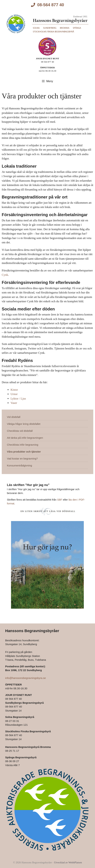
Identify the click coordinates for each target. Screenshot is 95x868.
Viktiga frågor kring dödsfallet (24, 424)
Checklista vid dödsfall (20, 431)
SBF (60, 500)
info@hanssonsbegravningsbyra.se (26, 678)
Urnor (14, 394)
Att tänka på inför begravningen (25, 438)
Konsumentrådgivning (19, 465)
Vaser (14, 403)
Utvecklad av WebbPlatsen (68, 862)
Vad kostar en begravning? (22, 459)
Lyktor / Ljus (18, 399)
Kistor (14, 390)
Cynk (5, 275)
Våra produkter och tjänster (24, 452)
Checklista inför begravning (23, 445)
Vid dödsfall (14, 417)
